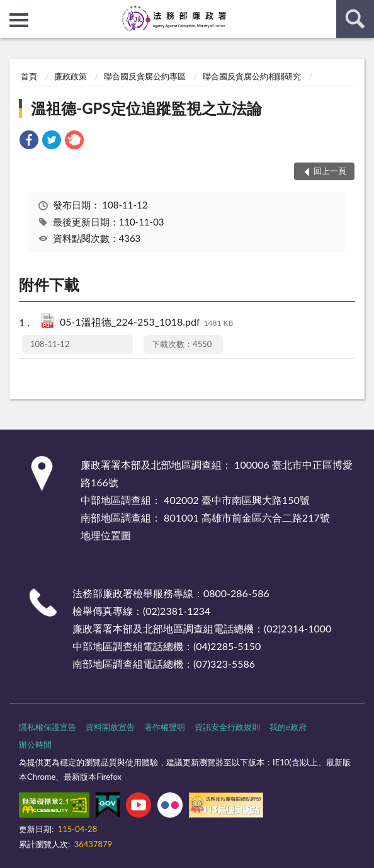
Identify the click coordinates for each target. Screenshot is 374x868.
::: (10, 9)
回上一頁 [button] (330, 171)
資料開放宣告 (110, 727)
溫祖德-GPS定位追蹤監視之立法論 (146, 108)
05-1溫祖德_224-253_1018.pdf (146, 323)
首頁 (29, 76)
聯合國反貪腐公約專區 (145, 76)
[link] (29, 141)
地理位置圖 (106, 535)
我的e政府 (288, 727)
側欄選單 (19, 20)
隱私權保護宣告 (48, 727)
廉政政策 (71, 76)
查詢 (355, 19)
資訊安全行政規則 (227, 727)
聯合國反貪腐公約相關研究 (252, 76)
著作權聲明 (165, 727)
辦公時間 (35, 745)
